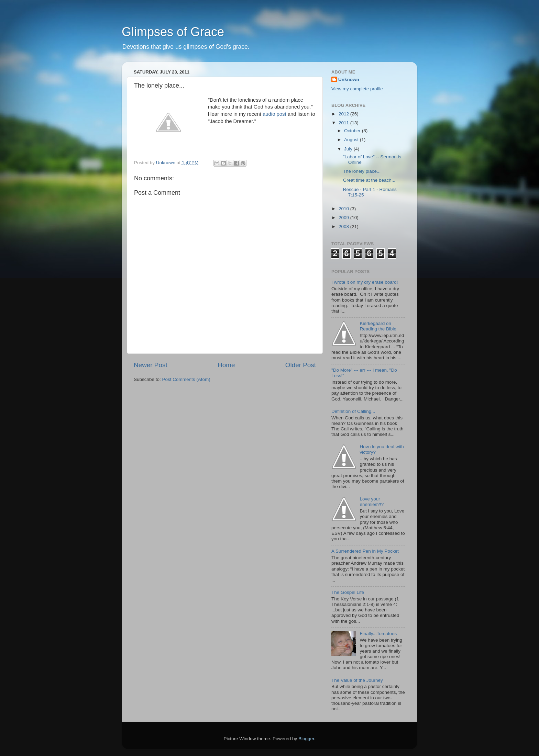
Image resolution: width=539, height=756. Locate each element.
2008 (344, 227)
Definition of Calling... (353, 411)
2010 (344, 209)
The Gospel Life (348, 592)
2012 (344, 114)
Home (226, 365)
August (352, 140)
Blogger (306, 739)
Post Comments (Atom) (186, 379)
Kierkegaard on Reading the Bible (378, 326)
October (353, 131)
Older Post (301, 365)
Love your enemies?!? (372, 502)
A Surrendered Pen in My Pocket (365, 551)
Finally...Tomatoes (378, 634)
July (349, 149)
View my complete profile (357, 89)
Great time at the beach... (369, 180)
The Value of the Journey (357, 680)
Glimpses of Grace (173, 32)
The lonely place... (362, 171)
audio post (275, 114)
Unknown (349, 80)
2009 (344, 218)
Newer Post (151, 365)
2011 (344, 123)
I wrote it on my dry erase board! (365, 282)
